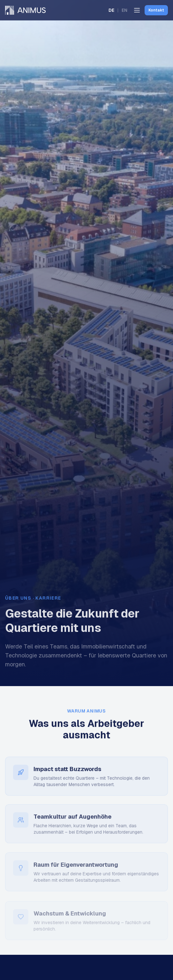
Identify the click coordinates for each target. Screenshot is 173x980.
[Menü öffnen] (137, 10)
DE (111, 10)
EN (124, 10)
